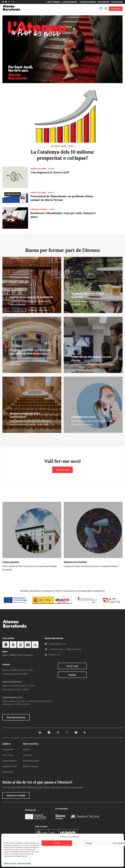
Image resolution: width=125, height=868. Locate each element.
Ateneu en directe (87, 2)
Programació (8, 749)
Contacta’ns (117, 2)
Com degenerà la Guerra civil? (50, 172)
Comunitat (27, 755)
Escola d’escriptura (31, 761)
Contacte (72, 675)
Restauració (104, 2)
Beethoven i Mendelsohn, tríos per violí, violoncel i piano (63, 215)
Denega (89, 843)
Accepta (57, 843)
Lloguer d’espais (69, 2)
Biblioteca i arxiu (10, 766)
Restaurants (8, 772)
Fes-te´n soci (72, 666)
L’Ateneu (26, 749)
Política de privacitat (24, 863)
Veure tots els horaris (16, 717)
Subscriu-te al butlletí (16, 796)
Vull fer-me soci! (62, 470)
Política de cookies (10, 863)
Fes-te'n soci (116, 9)
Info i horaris (53, 2)
